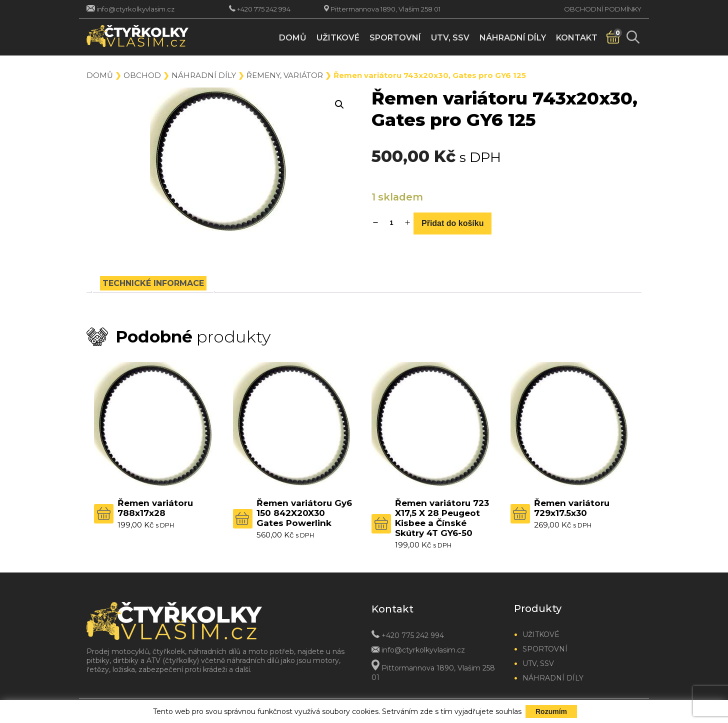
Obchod (142, 75)
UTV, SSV (450, 38)
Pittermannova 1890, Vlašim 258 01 (385, 9)
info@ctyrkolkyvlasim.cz (135, 9)
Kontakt (577, 38)
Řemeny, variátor (285, 75)
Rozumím (551, 711)
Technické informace (153, 283)
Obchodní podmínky (603, 9)
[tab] (153, 283)
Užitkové (338, 38)
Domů (293, 38)
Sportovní (395, 38)
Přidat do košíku (452, 223)
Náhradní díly (513, 38)
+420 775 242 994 (264, 9)
